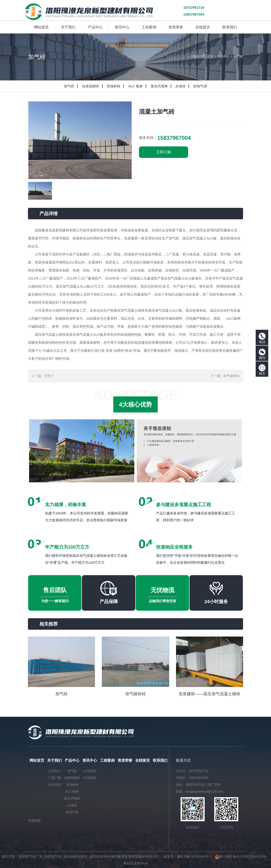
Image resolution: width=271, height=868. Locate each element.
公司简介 (54, 771)
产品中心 (223, 56)
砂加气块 (200, 86)
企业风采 (54, 785)
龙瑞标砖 (114, 86)
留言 (262, 370)
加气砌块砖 (231, 376)
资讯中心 (90, 760)
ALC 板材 (135, 86)
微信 (262, 354)
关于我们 (54, 760)
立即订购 (164, 152)
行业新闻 (90, 778)
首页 (210, 56)
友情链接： (36, 821)
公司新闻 (90, 771)
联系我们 (160, 760)
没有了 (49, 376)
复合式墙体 (159, 86)
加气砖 (238, 56)
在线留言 (143, 760)
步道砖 (180, 86)
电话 (262, 338)
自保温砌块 (91, 86)
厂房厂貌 (54, 778)
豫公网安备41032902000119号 (241, 856)
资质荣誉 (125, 760)
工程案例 (107, 760)
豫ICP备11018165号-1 (194, 856)
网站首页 (37, 760)
